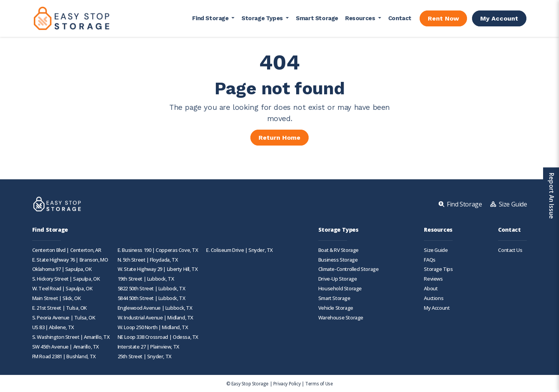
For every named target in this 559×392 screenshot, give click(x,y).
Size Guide (436, 250)
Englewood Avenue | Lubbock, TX (155, 308)
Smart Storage (317, 18)
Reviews (433, 279)
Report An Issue (551, 196)
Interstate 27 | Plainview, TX (148, 347)
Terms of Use (319, 383)
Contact (400, 18)
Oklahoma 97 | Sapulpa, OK (62, 269)
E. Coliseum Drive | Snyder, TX (240, 250)
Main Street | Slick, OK (57, 298)
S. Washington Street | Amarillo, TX (71, 337)
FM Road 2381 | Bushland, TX (64, 356)
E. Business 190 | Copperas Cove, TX (158, 250)
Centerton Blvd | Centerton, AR (67, 250)
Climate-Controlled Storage (349, 269)
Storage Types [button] (263, 18)
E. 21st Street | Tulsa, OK (60, 308)
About (431, 289)
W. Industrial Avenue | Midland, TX (155, 318)
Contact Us (510, 250)
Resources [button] (361, 18)
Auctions (434, 298)
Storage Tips (438, 269)
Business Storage (338, 260)
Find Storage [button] (211, 18)
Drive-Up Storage (338, 279)
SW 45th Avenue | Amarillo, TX (66, 347)
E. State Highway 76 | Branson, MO (70, 260)
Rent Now (443, 18)
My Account (499, 18)
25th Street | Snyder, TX (145, 356)
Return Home (279, 138)
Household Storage (340, 289)
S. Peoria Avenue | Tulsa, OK (64, 318)
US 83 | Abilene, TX (53, 327)
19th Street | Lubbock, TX (146, 279)
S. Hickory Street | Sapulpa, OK (66, 279)
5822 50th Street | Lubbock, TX (152, 289)
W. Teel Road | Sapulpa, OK (62, 289)
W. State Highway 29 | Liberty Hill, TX (158, 269)
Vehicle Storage (336, 308)
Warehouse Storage (341, 318)
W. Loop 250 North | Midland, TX (153, 327)
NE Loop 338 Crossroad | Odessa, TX (158, 337)
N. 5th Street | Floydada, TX (148, 260)
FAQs (430, 260)
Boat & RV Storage (339, 250)
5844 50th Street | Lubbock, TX (152, 298)
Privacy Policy (287, 383)
